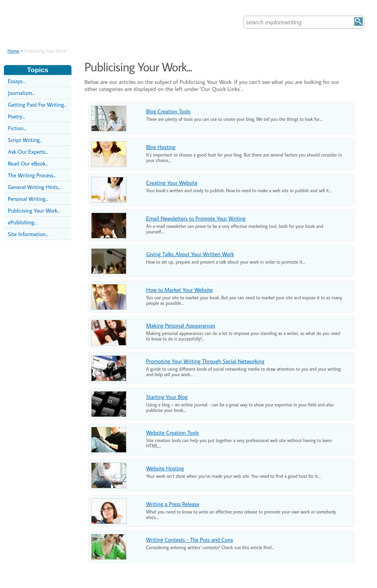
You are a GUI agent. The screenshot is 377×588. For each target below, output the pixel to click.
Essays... (16, 81)
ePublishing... (22, 222)
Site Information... (28, 234)
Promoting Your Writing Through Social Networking (205, 361)
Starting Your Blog (167, 397)
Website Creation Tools (172, 432)
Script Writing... (25, 140)
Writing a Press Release (173, 504)
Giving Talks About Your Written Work (190, 254)
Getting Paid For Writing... (37, 105)
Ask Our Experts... (28, 152)
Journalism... (21, 93)
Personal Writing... (28, 199)
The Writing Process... (32, 175)
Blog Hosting (161, 147)
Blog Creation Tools (168, 111)
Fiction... (17, 128)
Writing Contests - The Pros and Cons (189, 540)
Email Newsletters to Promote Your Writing (196, 218)
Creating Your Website (172, 183)
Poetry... (16, 116)
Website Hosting (165, 468)
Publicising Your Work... (34, 210)
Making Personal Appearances (181, 325)
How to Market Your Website (179, 290)
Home (13, 51)
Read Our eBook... (28, 163)
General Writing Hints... (34, 187)
